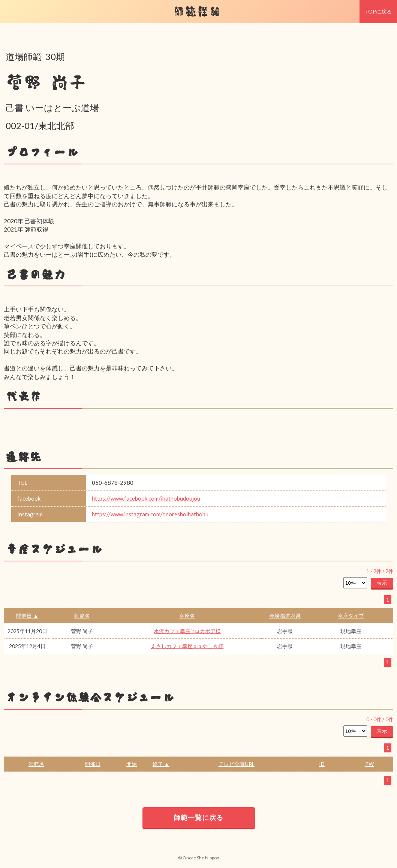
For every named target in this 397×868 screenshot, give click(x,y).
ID (322, 764)
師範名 (82, 616)
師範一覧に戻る (198, 817)
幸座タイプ (351, 616)
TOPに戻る (378, 11)
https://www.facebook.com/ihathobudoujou (146, 498)
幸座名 (187, 616)
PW (369, 764)
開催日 (93, 764)
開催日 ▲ (27, 616)
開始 (132, 764)
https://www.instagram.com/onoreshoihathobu (150, 514)
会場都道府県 (285, 616)
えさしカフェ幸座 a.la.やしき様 (187, 646)
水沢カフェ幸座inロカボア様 (187, 631)
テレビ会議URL (237, 764)
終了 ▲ (161, 764)
